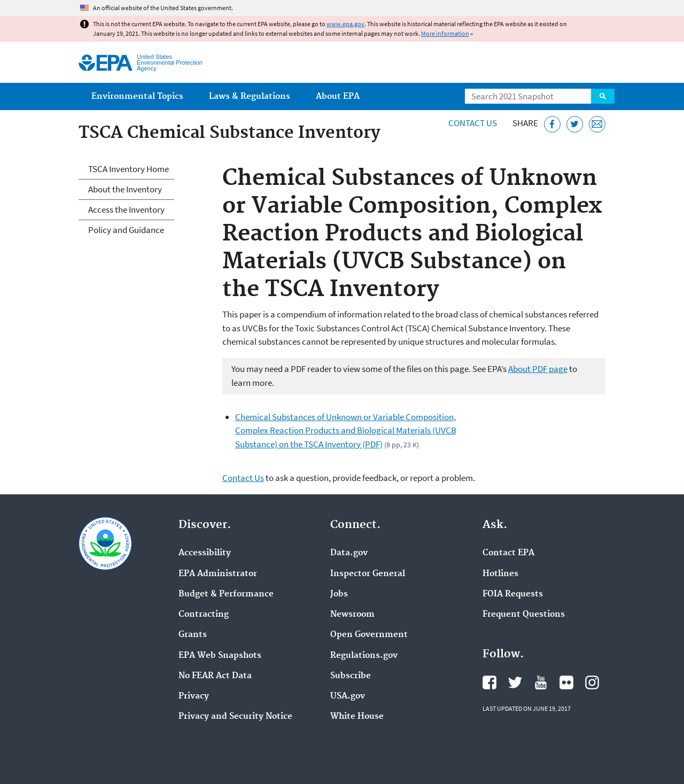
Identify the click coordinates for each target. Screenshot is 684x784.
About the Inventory (125, 189)
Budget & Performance (226, 594)
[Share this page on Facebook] (552, 124)
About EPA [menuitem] (338, 96)
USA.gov (348, 696)
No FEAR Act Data (215, 676)
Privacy (194, 696)
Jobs (339, 594)
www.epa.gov (345, 24)
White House (357, 717)
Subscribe (351, 676)
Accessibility (205, 553)
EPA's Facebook (489, 682)
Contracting (204, 615)
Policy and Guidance (126, 230)
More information (445, 33)
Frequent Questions (524, 615)
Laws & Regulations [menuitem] (250, 96)
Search (603, 96)
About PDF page (538, 369)
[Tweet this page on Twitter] (575, 124)
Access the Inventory (126, 209)
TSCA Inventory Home (129, 169)
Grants (193, 635)
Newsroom (352, 615)
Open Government (369, 635)
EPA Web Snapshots (220, 656)
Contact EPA (508, 553)
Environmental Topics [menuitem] (137, 96)
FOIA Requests (513, 594)
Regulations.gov (364, 656)
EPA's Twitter (515, 682)
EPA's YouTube (541, 682)
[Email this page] (597, 124)
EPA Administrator (218, 574)
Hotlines (500, 574)
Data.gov (349, 553)
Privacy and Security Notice (235, 717)
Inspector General (368, 574)
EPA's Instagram (592, 682)
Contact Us (473, 123)
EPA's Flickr (566, 682)
